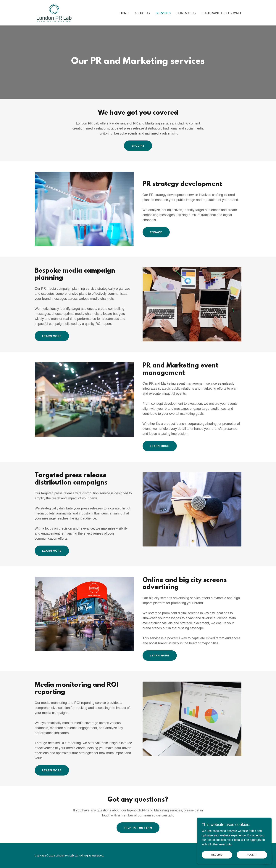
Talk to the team (138, 828)
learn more (52, 770)
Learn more (52, 336)
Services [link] (163, 13)
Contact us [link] (186, 13)
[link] (54, 12)
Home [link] (124, 13)
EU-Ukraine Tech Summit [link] (222, 13)
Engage (156, 232)
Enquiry (138, 146)
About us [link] (142, 13)
